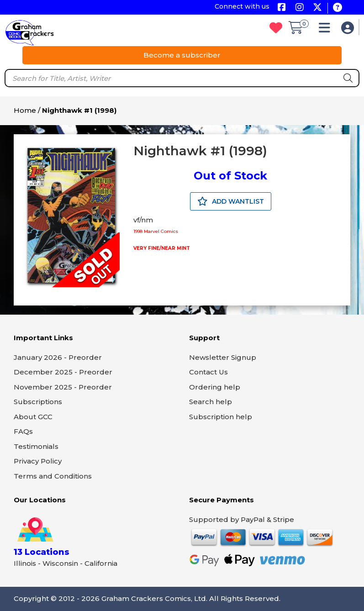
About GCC (33, 417)
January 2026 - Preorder (58, 357)
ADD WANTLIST (231, 201)
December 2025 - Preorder (63, 372)
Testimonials (36, 446)
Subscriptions (38, 402)
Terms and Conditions (53, 476)
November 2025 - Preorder (63, 387)
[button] (327, 30)
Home (25, 110)
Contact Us (208, 372)
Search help (211, 402)
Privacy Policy (38, 461)
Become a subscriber (182, 55)
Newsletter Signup (223, 357)
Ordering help (215, 387)
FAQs (23, 431)
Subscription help (221, 417)
